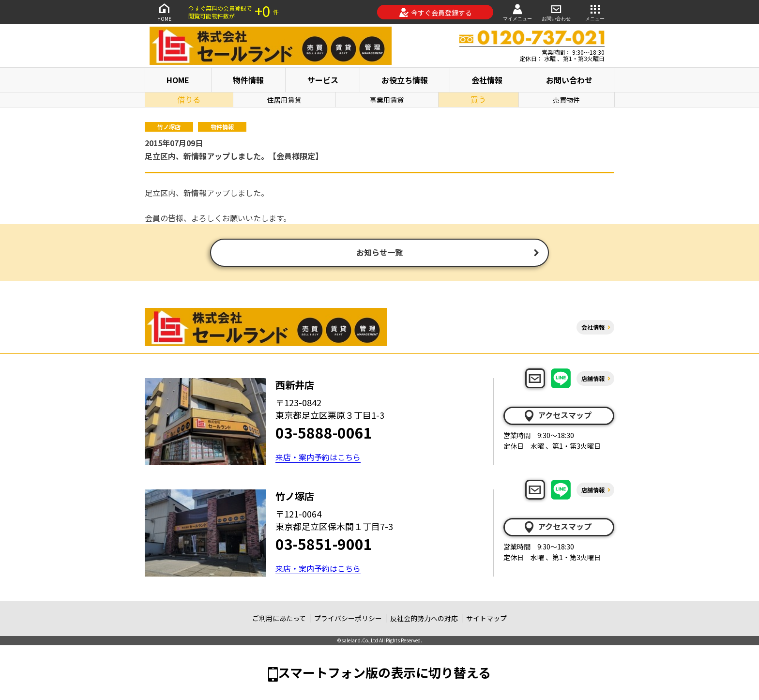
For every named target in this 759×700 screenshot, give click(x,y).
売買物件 (566, 100)
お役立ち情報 (405, 80)
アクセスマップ (557, 416)
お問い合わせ (556, 12)
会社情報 (487, 80)
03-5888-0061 (324, 433)
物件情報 (248, 80)
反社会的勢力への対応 (424, 619)
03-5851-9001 (324, 545)
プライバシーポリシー (348, 619)
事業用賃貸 (387, 100)
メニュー (595, 12)
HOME (164, 12)
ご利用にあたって (279, 619)
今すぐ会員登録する (435, 13)
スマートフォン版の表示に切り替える (384, 673)
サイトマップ (486, 619)
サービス (323, 80)
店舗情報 (593, 379)
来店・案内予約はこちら (318, 458)
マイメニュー (517, 12)
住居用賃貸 (284, 100)
